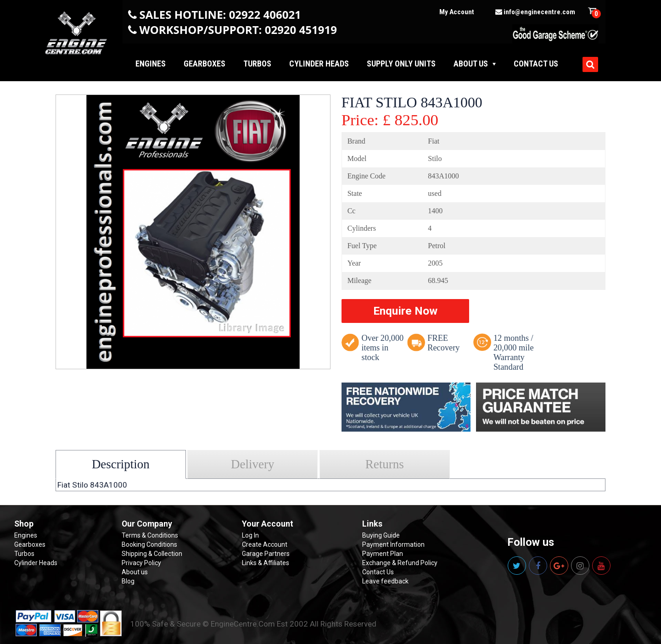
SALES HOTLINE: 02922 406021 (220, 14)
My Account (457, 12)
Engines (151, 64)
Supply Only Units (401, 64)
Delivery (252, 464)
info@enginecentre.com (535, 12)
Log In (250, 535)
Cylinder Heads (319, 64)
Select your (84, 457)
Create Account (265, 544)
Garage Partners (266, 554)
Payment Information (393, 544)
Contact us (536, 64)
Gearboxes (204, 64)
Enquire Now (405, 311)
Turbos (257, 64)
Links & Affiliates (266, 563)
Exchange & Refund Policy (400, 563)
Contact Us (378, 572)
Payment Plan (383, 554)
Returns (385, 464)
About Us (471, 64)
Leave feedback (385, 581)
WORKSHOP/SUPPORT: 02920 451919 (238, 30)
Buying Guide (381, 535)
